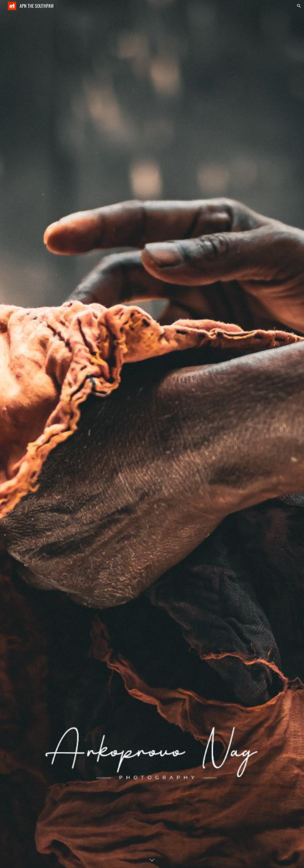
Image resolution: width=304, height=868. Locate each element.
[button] (299, 6)
